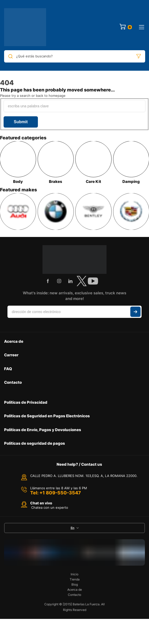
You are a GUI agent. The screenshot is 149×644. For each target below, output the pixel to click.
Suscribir (135, 312)
